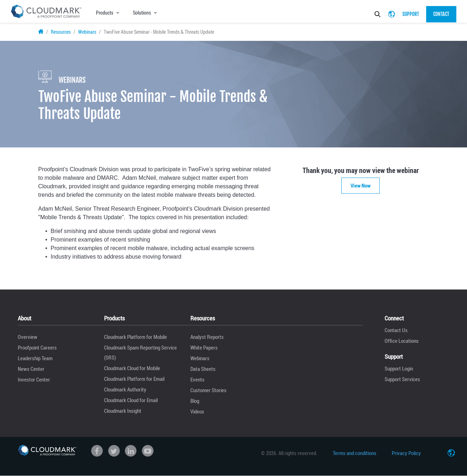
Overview (28, 337)
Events (197, 379)
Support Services (402, 379)
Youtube (148, 451)
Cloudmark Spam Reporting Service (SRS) (140, 352)
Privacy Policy (406, 453)
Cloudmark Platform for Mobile (135, 337)
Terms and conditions (355, 453)
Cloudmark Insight (123, 411)
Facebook (97, 451)
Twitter (114, 451)
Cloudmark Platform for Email (134, 379)
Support (411, 14)
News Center (31, 369)
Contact (441, 14)
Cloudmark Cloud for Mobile (132, 368)
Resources (61, 32)
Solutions (142, 13)
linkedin (131, 451)
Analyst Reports (207, 337)
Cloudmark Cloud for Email (131, 400)
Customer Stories (208, 390)
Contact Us (396, 330)
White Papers (204, 347)
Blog (195, 401)
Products (105, 13)
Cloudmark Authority (125, 389)
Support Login (399, 368)
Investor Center (34, 379)
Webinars (87, 32)
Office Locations (402, 341)
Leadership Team (35, 358)
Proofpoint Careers (37, 347)
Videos (197, 411)
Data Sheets (203, 369)
